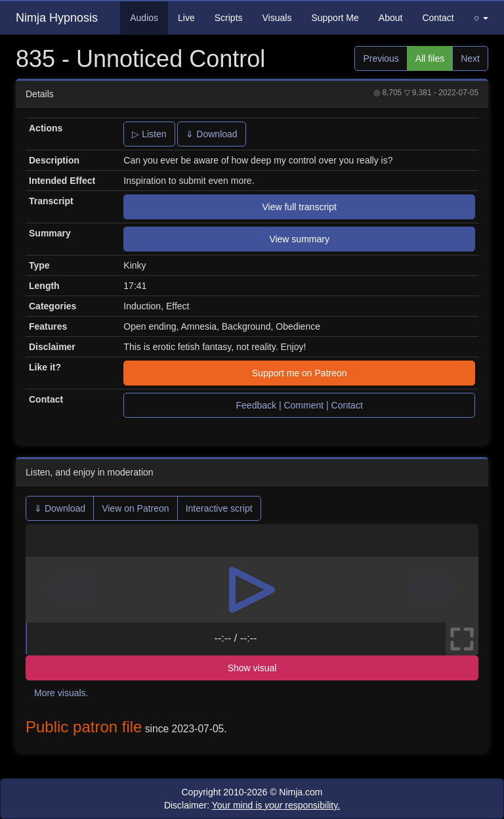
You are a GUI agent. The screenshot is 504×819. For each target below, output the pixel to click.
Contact (438, 18)
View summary (299, 239)
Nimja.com (301, 792)
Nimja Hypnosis (57, 18)
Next (470, 58)
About (391, 18)
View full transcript (299, 207)
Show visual (252, 668)
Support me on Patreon (300, 373)
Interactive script (219, 508)
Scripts (229, 18)
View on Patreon (135, 508)
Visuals (277, 18)
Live (186, 18)
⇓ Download (211, 134)
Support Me (335, 18)
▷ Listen (149, 134)
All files (430, 58)
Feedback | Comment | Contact (300, 405)
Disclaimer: (252, 805)
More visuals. (61, 693)
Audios (144, 18)
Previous (381, 58)
